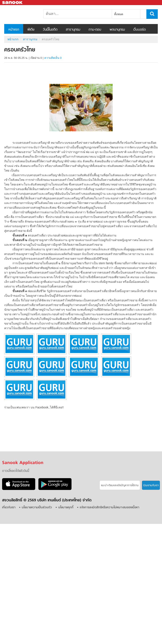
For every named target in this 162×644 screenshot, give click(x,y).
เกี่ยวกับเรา (9, 508)
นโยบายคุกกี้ (66, 508)
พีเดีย (31, 30)
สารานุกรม (73, 30)
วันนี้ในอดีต (50, 30)
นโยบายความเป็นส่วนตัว (37, 508)
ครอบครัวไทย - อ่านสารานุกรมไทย (26, 15)
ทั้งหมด (119, 14)
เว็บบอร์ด (140, 30)
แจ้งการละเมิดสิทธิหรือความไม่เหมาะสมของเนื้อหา (109, 508)
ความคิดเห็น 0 (53, 58)
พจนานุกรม (117, 30)
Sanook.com (13, 3)
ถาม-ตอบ (95, 30)
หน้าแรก (14, 30)
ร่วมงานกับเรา (151, 485)
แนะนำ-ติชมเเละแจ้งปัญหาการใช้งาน (120, 485)
